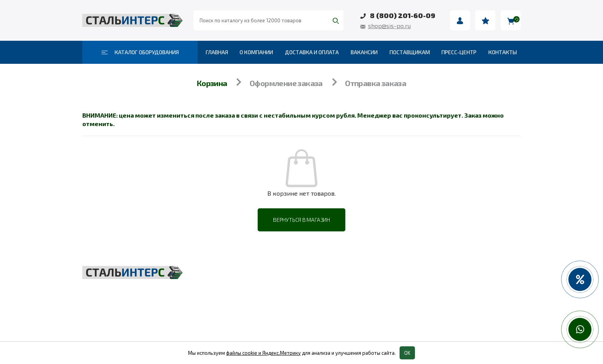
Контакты (503, 52)
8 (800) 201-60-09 (403, 15)
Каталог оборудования (140, 52)
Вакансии (364, 52)
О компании (256, 52)
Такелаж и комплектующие (280, 308)
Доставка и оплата (312, 52)
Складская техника (266, 291)
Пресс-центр (459, 52)
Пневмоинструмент (416, 291)
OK (407, 353)
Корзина (212, 83)
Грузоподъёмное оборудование (288, 274)
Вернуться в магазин (301, 220)
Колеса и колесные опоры (427, 308)
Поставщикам (410, 52)
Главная (217, 52)
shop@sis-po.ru (389, 26)
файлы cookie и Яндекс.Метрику (263, 353)
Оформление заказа (286, 83)
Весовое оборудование (422, 274)
